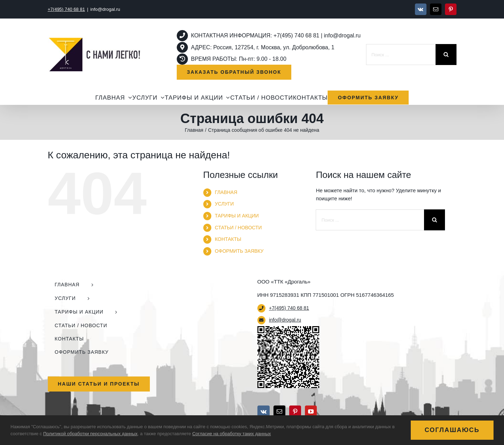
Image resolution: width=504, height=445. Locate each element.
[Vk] (264, 411)
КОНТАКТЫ (228, 239)
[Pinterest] (295, 411)
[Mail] (279, 411)
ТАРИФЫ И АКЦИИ (237, 216)
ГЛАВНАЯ (226, 192)
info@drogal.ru (105, 9)
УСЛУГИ (224, 204)
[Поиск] (446, 55)
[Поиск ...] (401, 55)
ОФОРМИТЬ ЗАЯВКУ (239, 251)
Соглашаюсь (452, 430)
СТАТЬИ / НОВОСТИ (238, 228)
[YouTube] (311, 411)
